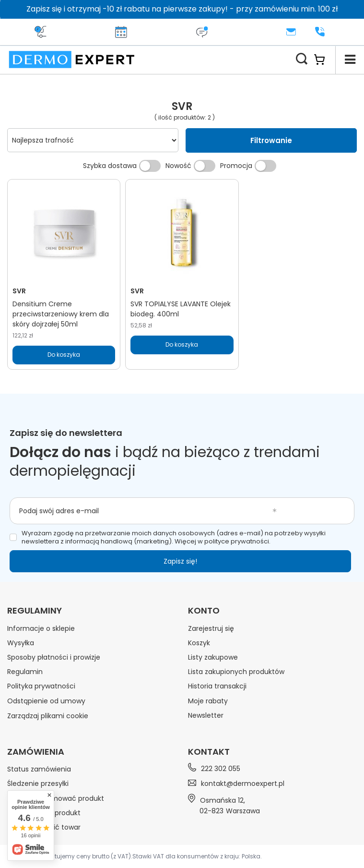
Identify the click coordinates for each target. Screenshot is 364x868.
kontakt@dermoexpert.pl (243, 784)
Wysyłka (21, 643)
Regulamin (25, 672)
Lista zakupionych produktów (236, 672)
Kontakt (209, 752)
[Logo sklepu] (72, 60)
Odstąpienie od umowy (46, 701)
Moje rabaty (208, 701)
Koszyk (199, 643)
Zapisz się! (180, 561)
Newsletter (206, 715)
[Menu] (350, 60)
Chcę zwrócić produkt (44, 813)
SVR (19, 291)
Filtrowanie (271, 140)
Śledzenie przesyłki (38, 784)
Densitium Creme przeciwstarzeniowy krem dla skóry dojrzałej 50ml (61, 314)
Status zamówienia (39, 769)
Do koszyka (64, 355)
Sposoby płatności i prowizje (54, 657)
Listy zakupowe (213, 657)
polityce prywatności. (237, 541)
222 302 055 (221, 769)
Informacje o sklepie (41, 628)
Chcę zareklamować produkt (56, 798)
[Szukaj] (302, 60)
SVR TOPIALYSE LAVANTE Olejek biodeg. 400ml (181, 309)
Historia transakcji (217, 686)
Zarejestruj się (211, 628)
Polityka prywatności (41, 686)
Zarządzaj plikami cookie (48, 716)
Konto (204, 611)
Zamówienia (36, 752)
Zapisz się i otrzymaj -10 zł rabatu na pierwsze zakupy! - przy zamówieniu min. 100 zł (182, 9)
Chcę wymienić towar (44, 827)
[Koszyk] (324, 60)
